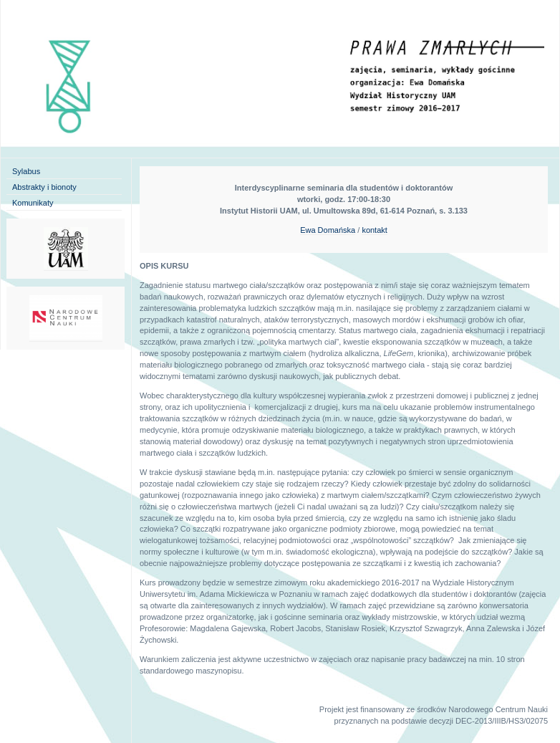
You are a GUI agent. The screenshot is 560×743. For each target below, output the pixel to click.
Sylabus (26, 171)
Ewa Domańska (328, 230)
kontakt (374, 230)
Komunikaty (33, 203)
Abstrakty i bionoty (44, 187)
